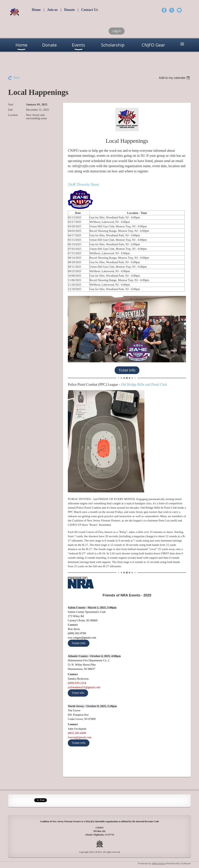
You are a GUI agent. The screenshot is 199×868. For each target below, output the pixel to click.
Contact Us (90, 10)
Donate (69, 10)
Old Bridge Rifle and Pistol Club (144, 385)
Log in (117, 31)
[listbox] (175, 78)
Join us (52, 10)
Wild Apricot (159, 863)
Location (13, 115)
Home (36, 10)
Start (11, 105)
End (10, 110)
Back (17, 78)
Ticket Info (79, 643)
